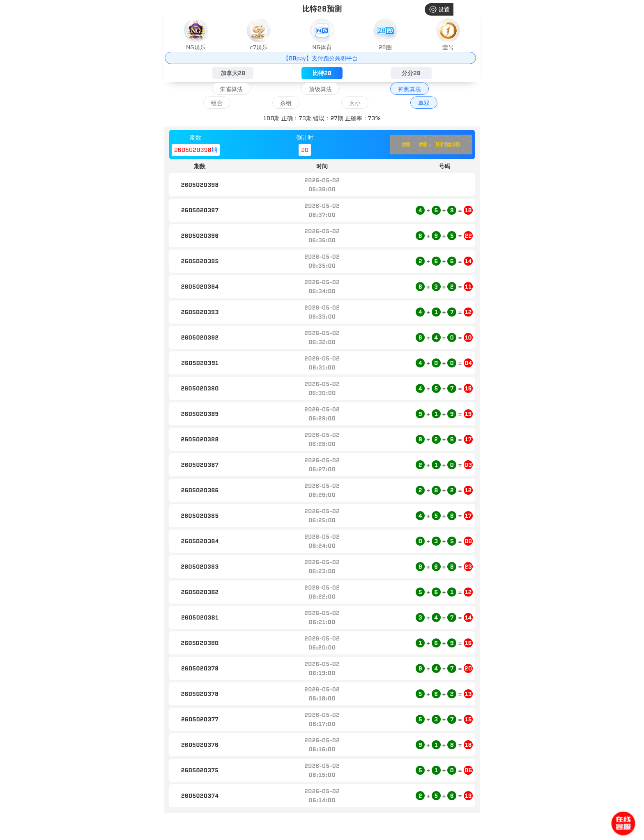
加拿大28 (233, 73)
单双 (424, 103)
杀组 (286, 103)
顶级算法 (320, 89)
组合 (217, 103)
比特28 (322, 73)
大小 (355, 103)
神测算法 (409, 89)
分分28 (411, 73)
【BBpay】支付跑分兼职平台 (320, 58)
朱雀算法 (231, 89)
